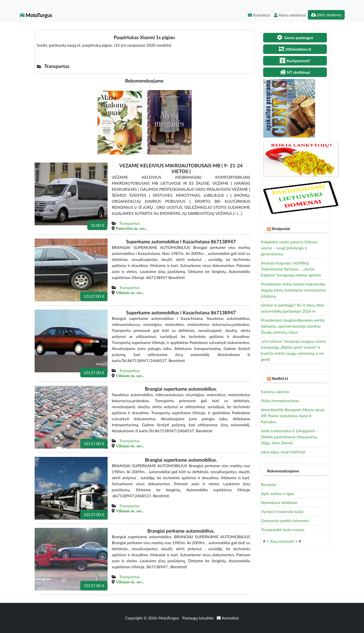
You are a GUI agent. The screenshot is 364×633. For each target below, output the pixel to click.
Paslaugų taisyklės (198, 618)
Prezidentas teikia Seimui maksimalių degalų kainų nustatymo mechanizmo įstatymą (294, 290)
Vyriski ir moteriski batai (282, 511)
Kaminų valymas (275, 392)
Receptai (269, 484)
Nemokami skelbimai (279, 502)
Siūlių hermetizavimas (280, 401)
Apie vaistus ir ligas (278, 493)
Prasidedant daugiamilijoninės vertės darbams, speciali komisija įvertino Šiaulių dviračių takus (293, 326)
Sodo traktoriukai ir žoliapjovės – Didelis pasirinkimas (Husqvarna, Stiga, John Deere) (290, 437)
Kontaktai (259, 15)
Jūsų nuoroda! (282, 541)
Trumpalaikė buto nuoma (283, 530)
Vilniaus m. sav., (130, 293)
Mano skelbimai (290, 15)
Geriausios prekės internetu (285, 520)
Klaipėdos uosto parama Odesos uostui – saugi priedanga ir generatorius (289, 248)
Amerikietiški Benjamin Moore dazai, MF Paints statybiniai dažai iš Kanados (293, 416)
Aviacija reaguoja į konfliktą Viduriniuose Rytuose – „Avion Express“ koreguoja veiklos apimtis (291, 269)
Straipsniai (281, 228)
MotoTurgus (36, 15)
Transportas (129, 223)
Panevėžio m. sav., (131, 228)
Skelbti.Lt (280, 378)
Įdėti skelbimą (326, 15)
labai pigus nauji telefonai (283, 452)
